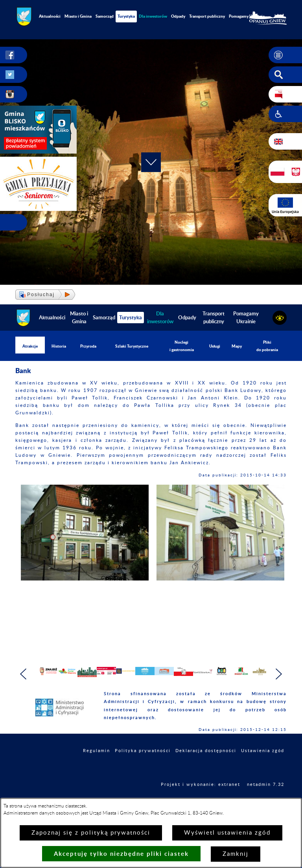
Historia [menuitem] (59, 346)
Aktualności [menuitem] (50, 16)
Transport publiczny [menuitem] (207, 16)
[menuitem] (153, 16)
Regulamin (97, 769)
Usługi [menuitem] (215, 346)
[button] (285, 55)
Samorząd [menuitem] (105, 16)
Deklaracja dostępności (206, 769)
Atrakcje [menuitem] (30, 346)
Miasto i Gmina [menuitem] (78, 16)
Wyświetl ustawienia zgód (227, 833)
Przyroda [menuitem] (88, 346)
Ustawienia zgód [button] (263, 769)
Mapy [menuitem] (237, 346)
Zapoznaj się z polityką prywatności (91, 833)
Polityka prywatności (143, 769)
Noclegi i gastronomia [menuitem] (182, 346)
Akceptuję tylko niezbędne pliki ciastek (121, 854)
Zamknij (236, 854)
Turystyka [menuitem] (126, 16)
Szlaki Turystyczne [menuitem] (132, 346)
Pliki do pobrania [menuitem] (267, 346)
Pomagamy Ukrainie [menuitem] (247, 16)
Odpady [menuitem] (178, 16)
